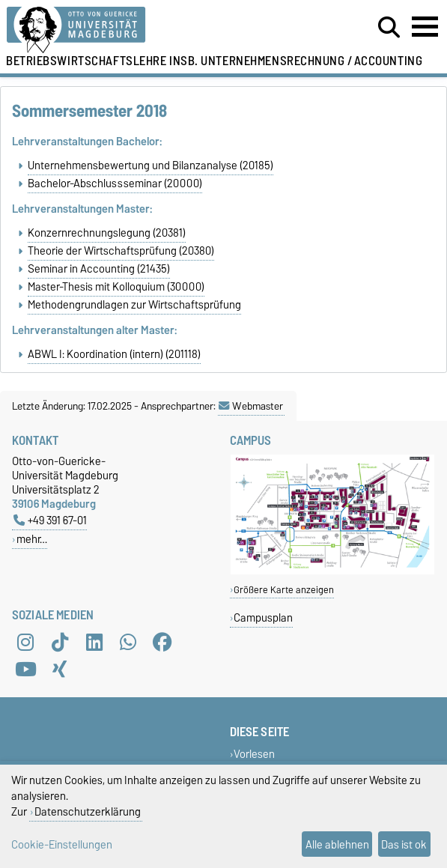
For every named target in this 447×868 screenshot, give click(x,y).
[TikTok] (60, 642)
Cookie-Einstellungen (62, 844)
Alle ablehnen (337, 844)
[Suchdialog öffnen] (389, 28)
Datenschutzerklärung (88, 811)
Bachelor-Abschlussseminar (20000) (115, 183)
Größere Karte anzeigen (284, 590)
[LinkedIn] (94, 642)
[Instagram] (25, 642)
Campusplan (263, 617)
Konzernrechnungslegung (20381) (107, 233)
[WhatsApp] (128, 642)
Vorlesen (254, 754)
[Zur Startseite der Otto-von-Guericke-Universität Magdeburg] (137, 30)
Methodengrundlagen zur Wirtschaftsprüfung (134, 305)
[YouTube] (25, 669)
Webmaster (251, 406)
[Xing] (60, 669)
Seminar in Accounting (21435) (99, 269)
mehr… (32, 539)
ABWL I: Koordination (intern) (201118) (114, 354)
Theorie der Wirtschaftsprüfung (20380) (121, 251)
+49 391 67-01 (50, 520)
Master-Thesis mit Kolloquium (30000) (116, 287)
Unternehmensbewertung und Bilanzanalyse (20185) (150, 166)
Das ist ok (404, 844)
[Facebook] (162, 642)
